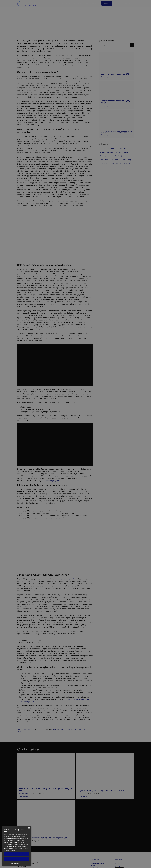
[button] (16, 863)
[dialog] (75, 434)
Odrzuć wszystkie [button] (16, 859)
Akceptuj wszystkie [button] (16, 854)
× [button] (29, 828)
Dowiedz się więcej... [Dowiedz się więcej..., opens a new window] (10, 850)
